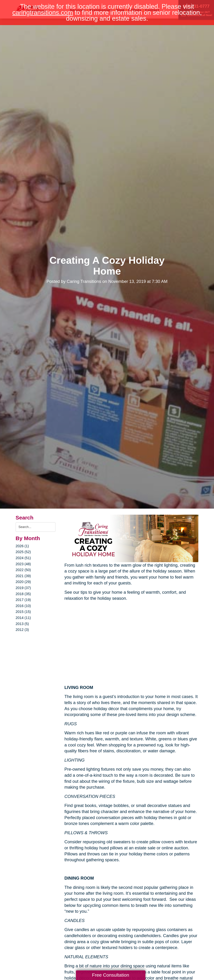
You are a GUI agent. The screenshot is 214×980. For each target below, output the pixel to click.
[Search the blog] (36, 527)
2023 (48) (23, 564)
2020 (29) (23, 582)
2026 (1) (22, 546)
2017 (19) (23, 600)
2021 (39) (23, 576)
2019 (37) (23, 588)
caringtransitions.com (43, 13)
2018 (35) (23, 594)
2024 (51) (23, 558)
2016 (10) (23, 606)
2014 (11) (23, 618)
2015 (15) (23, 612)
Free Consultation (110, 975)
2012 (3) (22, 630)
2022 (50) (23, 570)
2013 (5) (22, 624)
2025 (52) (23, 552)
